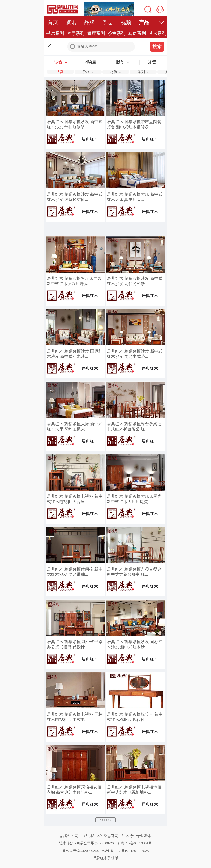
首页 (53, 22)
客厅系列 (76, 33)
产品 (144, 22)
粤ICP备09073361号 (136, 843)
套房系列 (137, 33)
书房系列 (55, 33)
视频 (126, 22)
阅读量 (90, 62)
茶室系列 (117, 33)
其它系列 (157, 33)
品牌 (89, 22)
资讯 (71, 22)
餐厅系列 (96, 33)
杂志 (108, 22)
